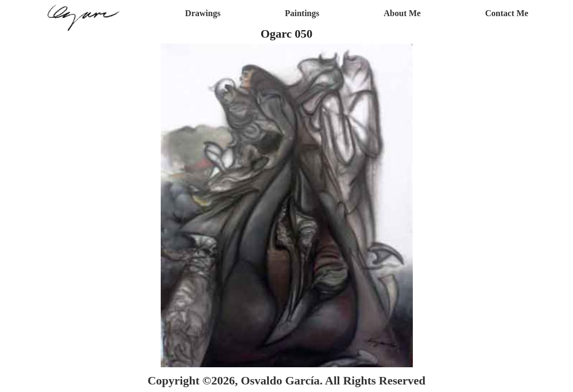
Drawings (203, 13)
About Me (402, 13)
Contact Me (507, 13)
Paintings (302, 13)
